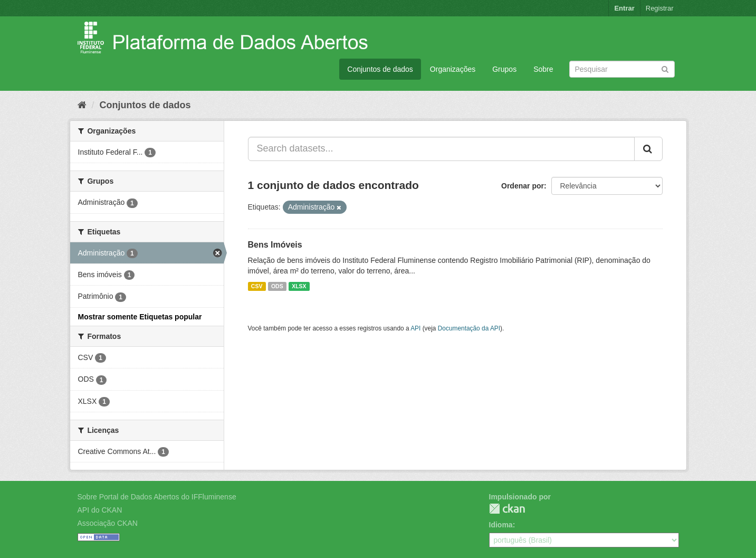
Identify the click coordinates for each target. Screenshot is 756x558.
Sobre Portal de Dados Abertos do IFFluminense (157, 497)
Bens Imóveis (275, 245)
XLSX (299, 286)
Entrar (624, 8)
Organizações (453, 69)
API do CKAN (100, 510)
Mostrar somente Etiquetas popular (140, 317)
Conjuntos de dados (380, 69)
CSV (257, 286)
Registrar (660, 8)
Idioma (501, 525)
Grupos (504, 69)
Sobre (543, 69)
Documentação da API (469, 328)
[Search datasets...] (441, 149)
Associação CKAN (108, 523)
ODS (277, 286)
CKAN (507, 509)
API (415, 328)
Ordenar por (523, 186)
